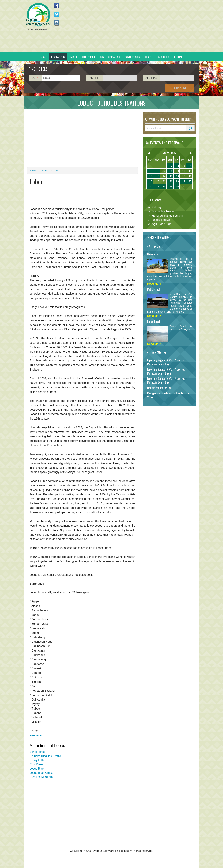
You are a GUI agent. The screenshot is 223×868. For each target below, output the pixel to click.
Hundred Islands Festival (167, 216)
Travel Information (110, 57)
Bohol (46, 170)
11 (190, 171)
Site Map (178, 57)
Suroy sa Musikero (41, 777)
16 (177, 176)
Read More (154, 284)
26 (151, 186)
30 (177, 186)
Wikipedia (36, 735)
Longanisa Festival (164, 212)
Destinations (58, 57)
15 (171, 176)
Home (44, 57)
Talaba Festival (161, 220)
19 (151, 181)
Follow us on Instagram (57, 23)
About (148, 57)
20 (158, 181)
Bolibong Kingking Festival (46, 756)
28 (164, 186)
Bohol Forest (38, 752)
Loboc (57, 170)
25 (190, 181)
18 (190, 176)
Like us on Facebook (57, 5)
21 (164, 181)
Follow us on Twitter (57, 14)
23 (177, 181)
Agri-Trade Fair (161, 224)
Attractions (88, 57)
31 (184, 186)
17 (184, 176)
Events (73, 57)
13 (158, 176)
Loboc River (37, 769)
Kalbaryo (157, 207)
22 (171, 181)
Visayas (34, 170)
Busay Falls (37, 760)
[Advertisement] (133, 27)
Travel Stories (132, 57)
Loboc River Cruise (41, 773)
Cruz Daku (36, 764)
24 (184, 181)
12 (151, 176)
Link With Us (162, 57)
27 (158, 186)
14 (164, 176)
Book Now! (180, 88)
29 (171, 186)
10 (184, 171)
